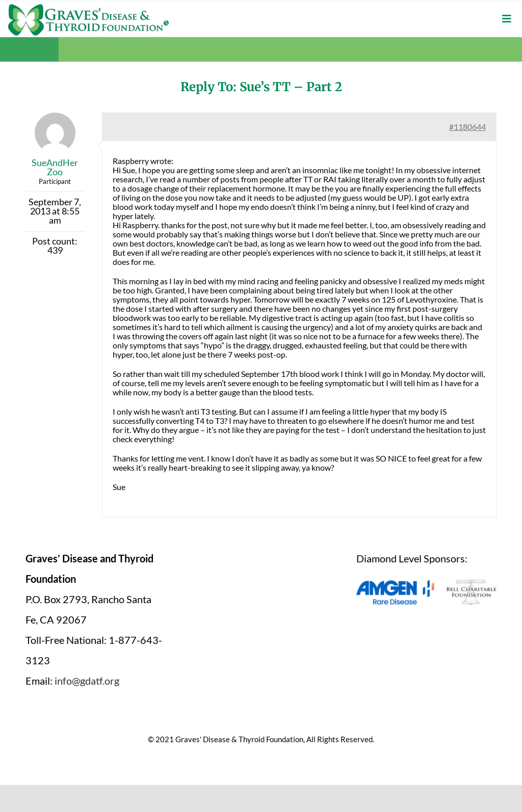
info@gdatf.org (87, 681)
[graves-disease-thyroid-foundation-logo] (88, 8)
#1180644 (467, 127)
